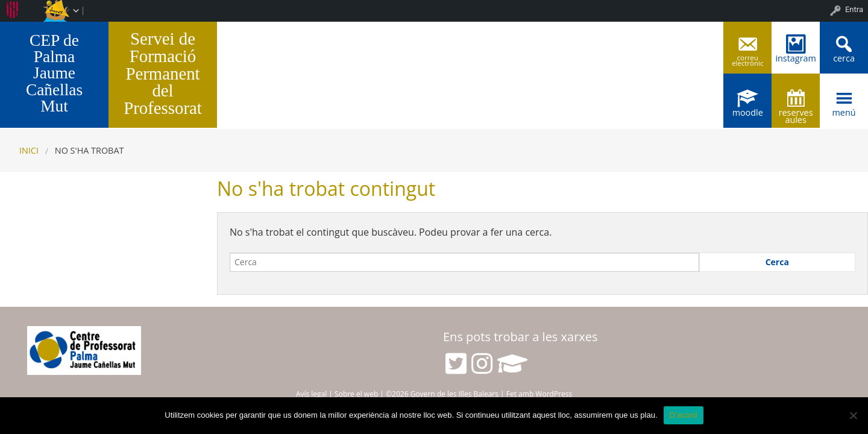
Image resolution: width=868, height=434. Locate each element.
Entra (854, 9)
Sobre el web (356, 394)
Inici (29, 150)
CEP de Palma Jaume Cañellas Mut (54, 73)
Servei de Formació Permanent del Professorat (163, 73)
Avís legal (311, 394)
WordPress (554, 394)
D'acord (684, 415)
